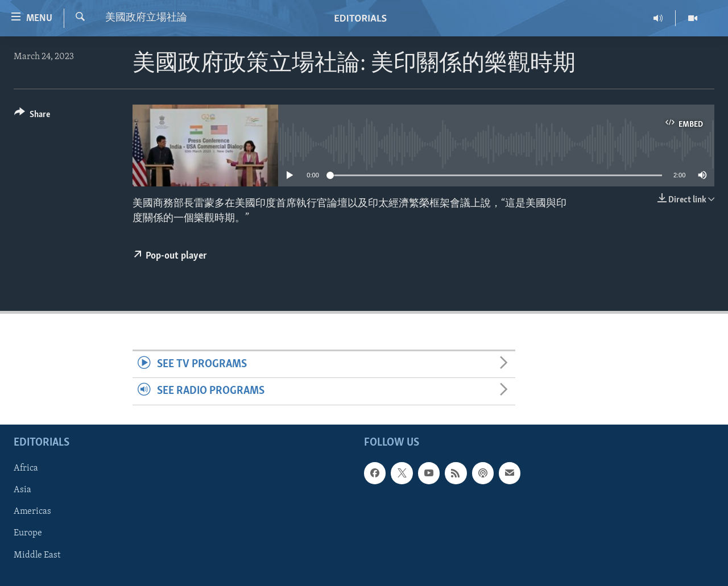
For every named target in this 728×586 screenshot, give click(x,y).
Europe (28, 533)
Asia (22, 490)
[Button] (32, 116)
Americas (32, 512)
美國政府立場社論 (146, 18)
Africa (26, 468)
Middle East (37, 555)
